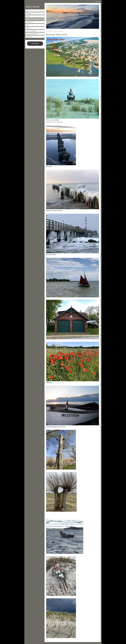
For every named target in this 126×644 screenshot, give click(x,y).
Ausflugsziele (30, 22)
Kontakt (28, 28)
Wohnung (29, 13)
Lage (27, 11)
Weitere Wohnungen (31, 31)
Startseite (98, 1)
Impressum (29, 37)
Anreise (28, 16)
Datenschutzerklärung (32, 34)
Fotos (27, 19)
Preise (28, 25)
